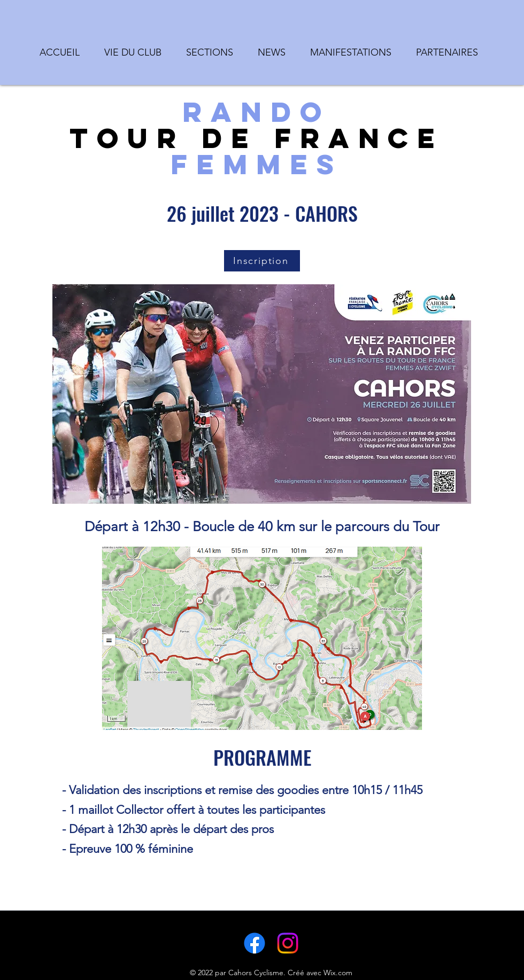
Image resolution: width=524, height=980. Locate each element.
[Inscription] (262, 261)
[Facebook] (255, 943)
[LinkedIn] (288, 943)
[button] (136, 48)
